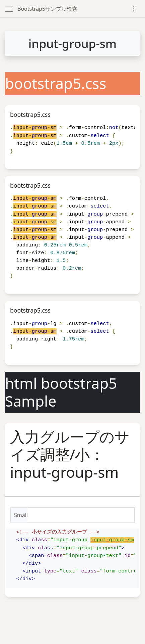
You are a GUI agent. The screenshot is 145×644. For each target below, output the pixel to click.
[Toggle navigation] (134, 9)
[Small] (81, 515)
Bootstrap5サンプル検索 (47, 9)
